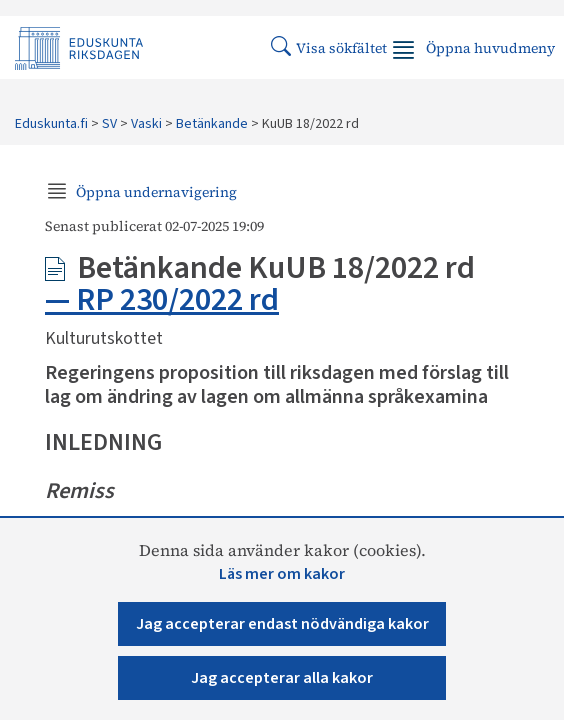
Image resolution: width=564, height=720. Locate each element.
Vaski (146, 124)
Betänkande (212, 124)
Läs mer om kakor (282, 574)
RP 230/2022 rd (177, 300)
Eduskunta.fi (51, 124)
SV (109, 124)
